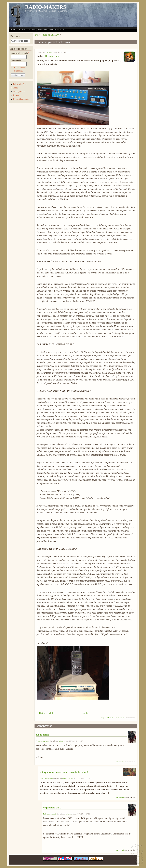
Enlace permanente (43, 741)
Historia (49, 56)
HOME (13, 29)
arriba (85, 713)
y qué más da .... (53, 808)
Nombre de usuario (20, 53)
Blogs (38, 35)
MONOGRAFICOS (45, 29)
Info (57, 56)
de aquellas (43, 735)
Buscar (16, 95)
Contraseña (17, 60)
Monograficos (19, 91)
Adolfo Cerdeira (68, 778)
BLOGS (22, 29)
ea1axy (61, 741)
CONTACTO (60, 29)
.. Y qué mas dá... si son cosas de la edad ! (64, 772)
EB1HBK (49, 53)
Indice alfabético (20, 84)
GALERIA (31, 29)
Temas (16, 88)
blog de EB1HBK (51, 35)
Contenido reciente (21, 99)
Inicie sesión (120, 718)
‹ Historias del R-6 (46, 713)
